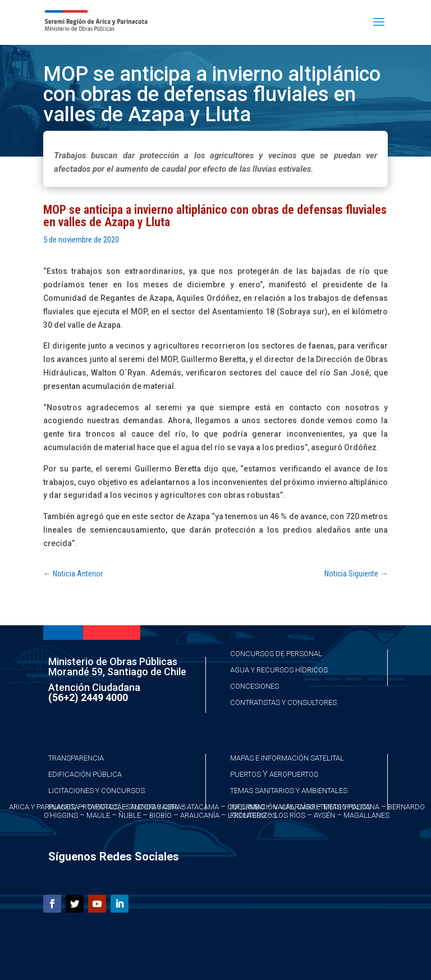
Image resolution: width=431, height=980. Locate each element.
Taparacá (104, 807)
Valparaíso (294, 807)
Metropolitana (351, 807)
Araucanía (200, 815)
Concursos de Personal (276, 654)
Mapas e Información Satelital (287, 758)
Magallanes (366, 815)
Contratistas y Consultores (283, 702)
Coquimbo (246, 807)
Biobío (161, 815)
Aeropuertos (294, 774)
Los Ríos (290, 815)
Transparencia (76, 758)
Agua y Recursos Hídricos (279, 670)
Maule (98, 815)
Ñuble (130, 815)
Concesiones (255, 686)
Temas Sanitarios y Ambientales (289, 791)
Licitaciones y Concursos (97, 791)
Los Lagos (247, 815)
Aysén (324, 815)
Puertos (246, 774)
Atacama (203, 807)
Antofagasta (154, 807)
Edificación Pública (85, 774)
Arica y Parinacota (44, 807)
